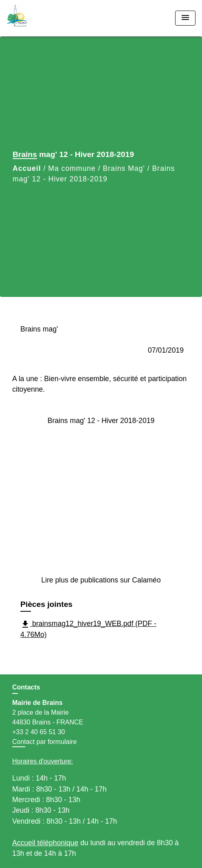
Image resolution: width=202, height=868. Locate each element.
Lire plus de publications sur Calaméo (101, 580)
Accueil (27, 168)
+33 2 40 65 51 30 (38, 732)
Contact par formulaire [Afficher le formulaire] (44, 742)
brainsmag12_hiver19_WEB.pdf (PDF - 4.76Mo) (88, 629)
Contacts (26, 687)
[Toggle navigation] (185, 18)
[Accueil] (37, 18)
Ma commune (72, 168)
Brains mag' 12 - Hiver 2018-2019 (101, 421)
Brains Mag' (124, 168)
